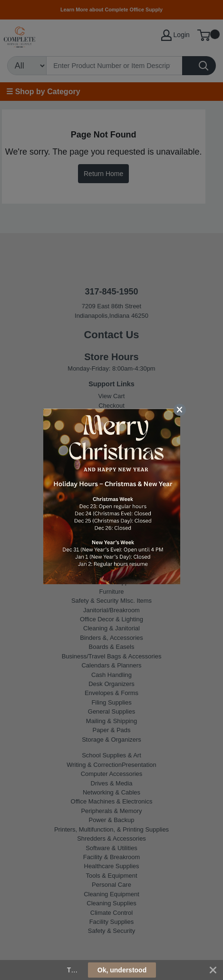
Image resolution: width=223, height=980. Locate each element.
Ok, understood (122, 970)
